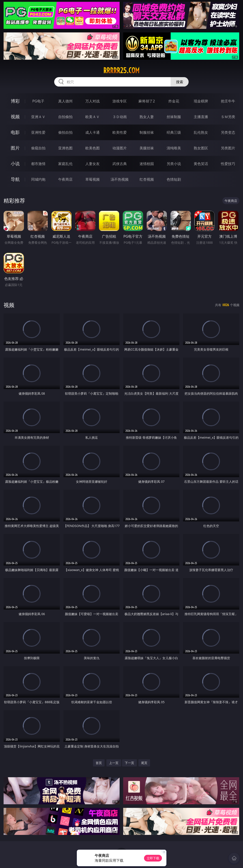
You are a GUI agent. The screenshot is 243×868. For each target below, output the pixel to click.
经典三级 (174, 132)
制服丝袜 (147, 132)
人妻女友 (92, 164)
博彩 (15, 101)
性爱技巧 (228, 164)
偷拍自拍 (65, 132)
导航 (15, 179)
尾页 (144, 763)
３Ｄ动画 (120, 117)
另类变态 (228, 132)
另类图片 (228, 148)
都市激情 (38, 164)
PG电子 (38, 101)
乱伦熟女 (201, 132)
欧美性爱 (120, 132)
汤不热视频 (120, 179)
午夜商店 (65, 179)
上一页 (114, 763)
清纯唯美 (174, 148)
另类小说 (174, 164)
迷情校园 (147, 164)
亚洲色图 (65, 148)
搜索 (180, 82)
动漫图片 (120, 148)
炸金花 (174, 101)
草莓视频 (92, 179)
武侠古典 (120, 164)
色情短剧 (174, 179)
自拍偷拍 (65, 117)
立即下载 (153, 858)
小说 (15, 164)
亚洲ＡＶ (38, 117)
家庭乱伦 (65, 164)
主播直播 (201, 117)
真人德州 (65, 101)
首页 (99, 763)
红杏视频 (147, 179)
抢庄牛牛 (228, 101)
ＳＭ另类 (228, 117)
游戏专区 (120, 101)
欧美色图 (92, 148)
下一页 (129, 763)
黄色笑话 (201, 164)
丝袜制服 (174, 117)
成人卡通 (92, 132)
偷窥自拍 (38, 148)
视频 (15, 117)
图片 (15, 148)
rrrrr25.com (121, 70)
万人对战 (92, 101)
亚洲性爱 (38, 132)
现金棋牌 (201, 101)
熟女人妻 (147, 117)
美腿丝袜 (147, 148)
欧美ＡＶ (92, 117)
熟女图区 (201, 148)
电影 (15, 132)
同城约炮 (38, 179)
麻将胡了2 (147, 101)
